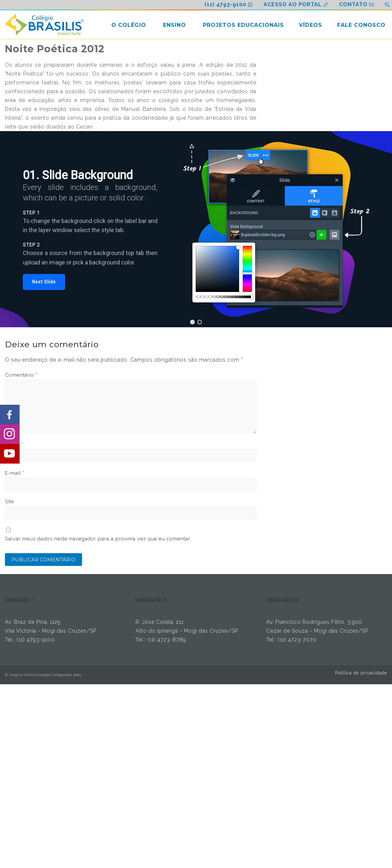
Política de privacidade (361, 673)
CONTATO (353, 4)
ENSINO (174, 25)
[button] (44, 282)
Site (9, 502)
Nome (14, 445)
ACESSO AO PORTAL (293, 4)
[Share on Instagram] (10, 434)
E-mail (15, 473)
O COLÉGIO (129, 25)
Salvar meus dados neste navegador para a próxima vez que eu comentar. (98, 539)
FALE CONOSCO (361, 25)
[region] (196, 229)
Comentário (21, 375)
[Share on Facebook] (10, 415)
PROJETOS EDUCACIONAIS (243, 25)
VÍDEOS (310, 25)
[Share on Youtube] (10, 454)
